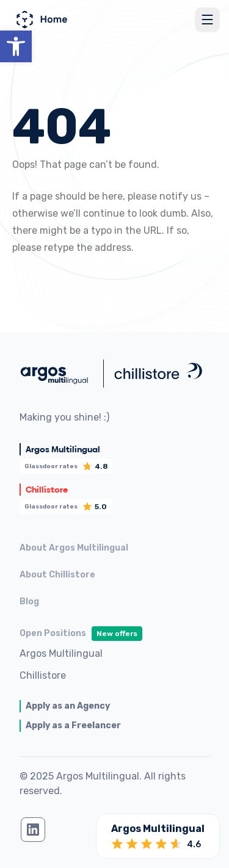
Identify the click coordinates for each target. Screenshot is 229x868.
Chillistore (43, 675)
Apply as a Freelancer (73, 725)
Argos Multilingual (61, 653)
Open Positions (81, 634)
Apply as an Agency (68, 706)
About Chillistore (57, 575)
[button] (16, 46)
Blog (29, 602)
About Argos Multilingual (74, 548)
